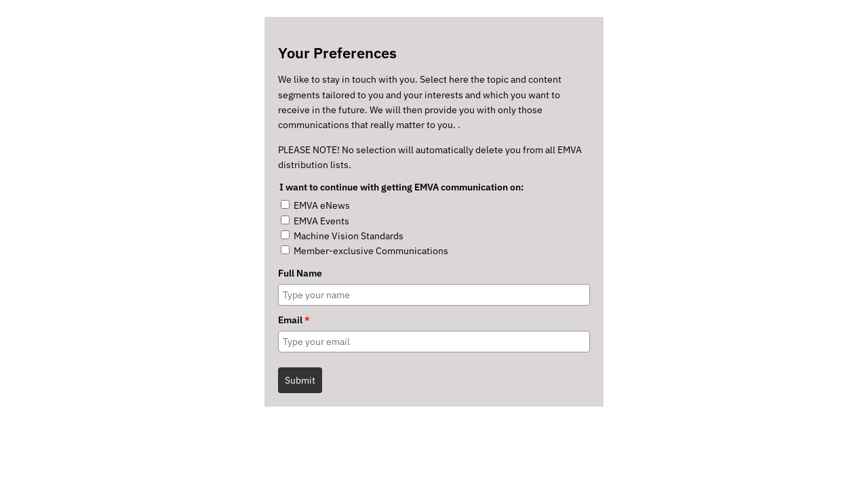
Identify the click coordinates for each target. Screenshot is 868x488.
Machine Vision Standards (349, 236)
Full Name (300, 273)
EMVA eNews (322, 205)
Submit (300, 380)
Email (294, 320)
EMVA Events (321, 221)
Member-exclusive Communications (371, 251)
